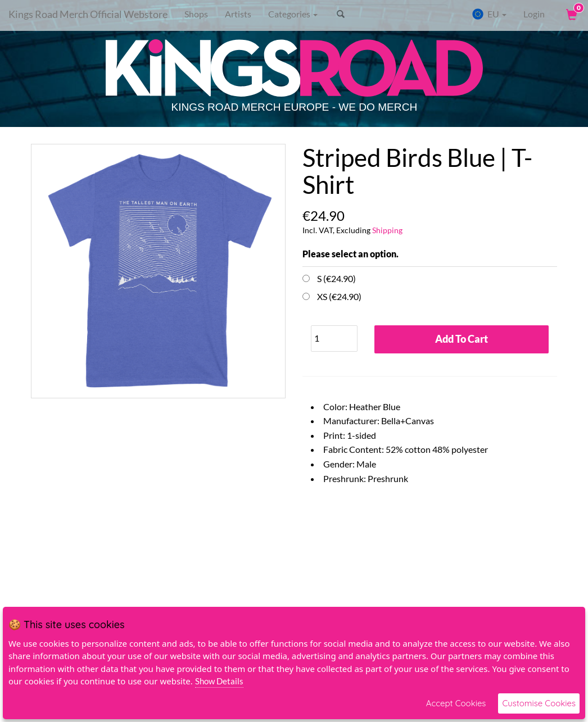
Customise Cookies (539, 703)
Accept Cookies (456, 703)
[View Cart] (571, 14)
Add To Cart (462, 339)
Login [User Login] (534, 14)
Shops (196, 14)
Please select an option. (350, 254)
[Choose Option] (306, 278)
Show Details (219, 681)
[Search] (391, 14)
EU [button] (489, 14)
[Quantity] (334, 339)
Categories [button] (293, 14)
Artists (238, 14)
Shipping (387, 230)
